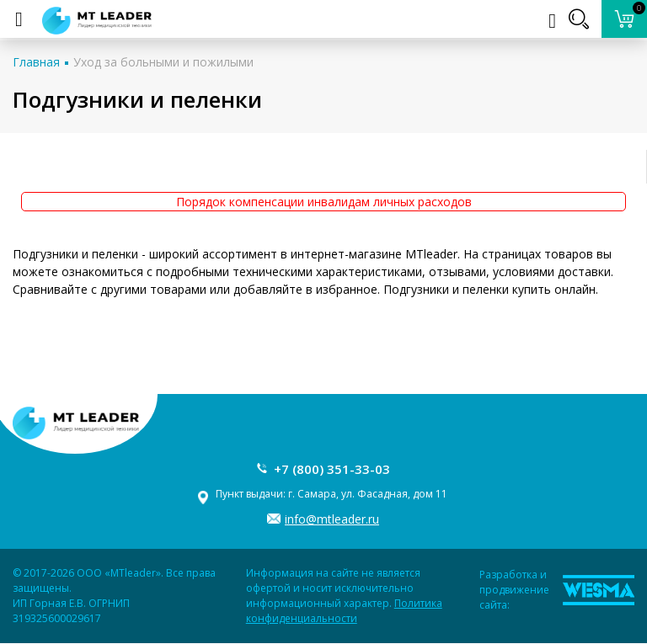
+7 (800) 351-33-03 (332, 469)
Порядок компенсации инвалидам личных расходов (324, 202)
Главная (36, 62)
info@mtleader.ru (332, 519)
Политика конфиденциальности (344, 611)
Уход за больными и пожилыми (163, 62)
